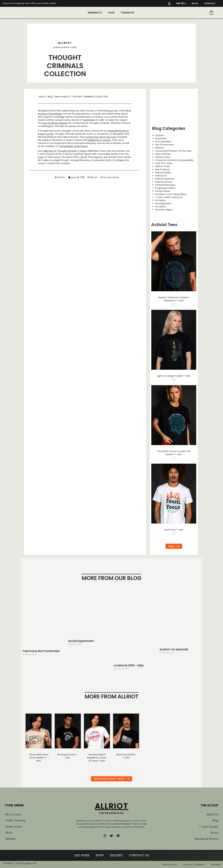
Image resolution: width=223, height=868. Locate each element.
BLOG (195, 3)
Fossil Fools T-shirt (174, 530)
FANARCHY (128, 13)
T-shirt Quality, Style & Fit (169, 197)
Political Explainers (165, 179)
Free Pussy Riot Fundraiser (41, 651)
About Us (212, 814)
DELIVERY (116, 855)
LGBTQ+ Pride (162, 166)
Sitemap (215, 864)
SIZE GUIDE (82, 855)
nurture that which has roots (101, 137)
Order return (14, 827)
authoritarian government (73, 146)
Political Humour (164, 182)
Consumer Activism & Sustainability (174, 160)
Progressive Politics (165, 188)
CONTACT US (139, 855)
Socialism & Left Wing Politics (171, 194)
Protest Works (163, 191)
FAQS (9, 833)
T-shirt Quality (209, 827)
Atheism (160, 148)
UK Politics (161, 200)
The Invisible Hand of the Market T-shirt (39, 758)
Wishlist (10, 839)
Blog (50, 97)
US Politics (161, 207)
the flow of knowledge (50, 114)
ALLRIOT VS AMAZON (174, 649)
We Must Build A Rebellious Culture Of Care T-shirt (97, 758)
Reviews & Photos (207, 839)
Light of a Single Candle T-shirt (174, 376)
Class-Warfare (163, 154)
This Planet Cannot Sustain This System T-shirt (174, 453)
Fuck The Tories (164, 163)
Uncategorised (163, 203)
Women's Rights (164, 210)
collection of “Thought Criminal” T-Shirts (64, 151)
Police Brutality (163, 173)
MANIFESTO (95, 13)
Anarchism (161, 139)
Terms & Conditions (194, 864)
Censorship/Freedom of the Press (173, 151)
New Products (62, 97)
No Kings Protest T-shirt (68, 756)
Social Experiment (81, 641)
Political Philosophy (165, 185)
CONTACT (210, 3)
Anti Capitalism (163, 142)
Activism (160, 135)
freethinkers (89, 120)
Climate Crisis (163, 157)
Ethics (214, 833)
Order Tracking (15, 820)
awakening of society (99, 140)
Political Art (161, 176)
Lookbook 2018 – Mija (129, 665)
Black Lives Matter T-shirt (126, 756)
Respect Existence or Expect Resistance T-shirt (174, 299)
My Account (13, 814)
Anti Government (165, 145)
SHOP (111, 13)
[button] (174, 546)
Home (42, 97)
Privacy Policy (170, 864)
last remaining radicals (55, 123)
